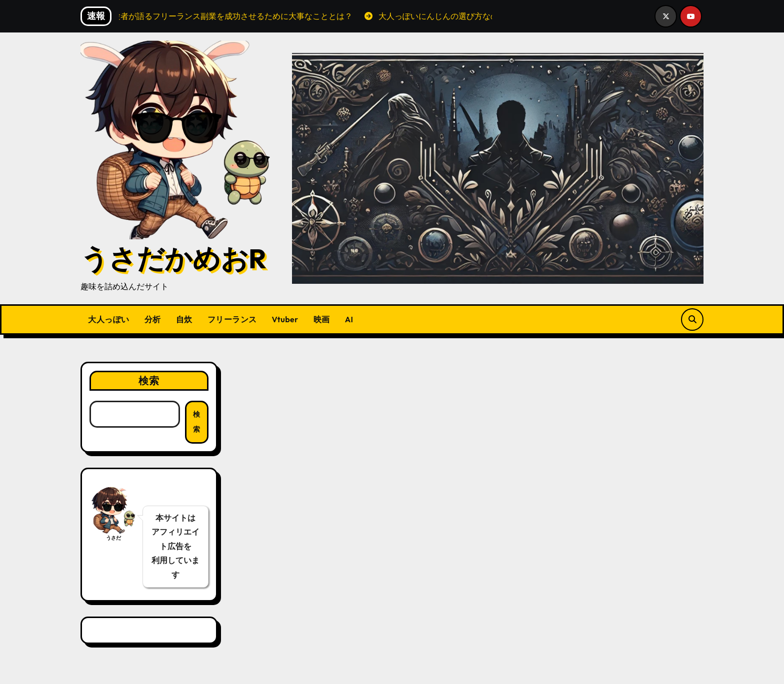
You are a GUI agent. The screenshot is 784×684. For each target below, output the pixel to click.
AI (349, 319)
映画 (322, 319)
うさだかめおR (173, 258)
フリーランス (232, 319)
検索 (149, 380)
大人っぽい (109, 319)
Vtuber (285, 319)
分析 (153, 319)
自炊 (184, 319)
